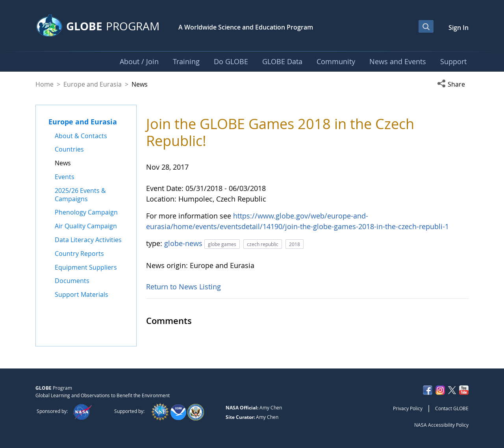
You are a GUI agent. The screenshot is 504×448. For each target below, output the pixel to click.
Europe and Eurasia (93, 84)
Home (44, 84)
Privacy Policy (408, 408)
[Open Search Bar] (426, 26)
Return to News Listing (183, 287)
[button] (453, 84)
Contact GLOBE (452, 408)
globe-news (184, 243)
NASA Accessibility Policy (441, 425)
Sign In (459, 28)
